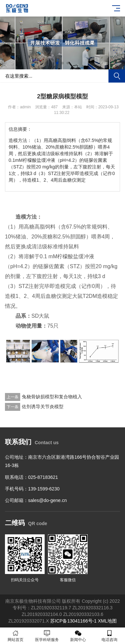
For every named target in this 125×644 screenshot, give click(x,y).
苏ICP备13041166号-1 (73, 621)
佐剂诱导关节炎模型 (43, 407)
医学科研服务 (47, 636)
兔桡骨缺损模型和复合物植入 (52, 397)
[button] (57, 63)
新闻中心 (78, 636)
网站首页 (16, 636)
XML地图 (107, 621)
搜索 (117, 76)
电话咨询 (110, 636)
